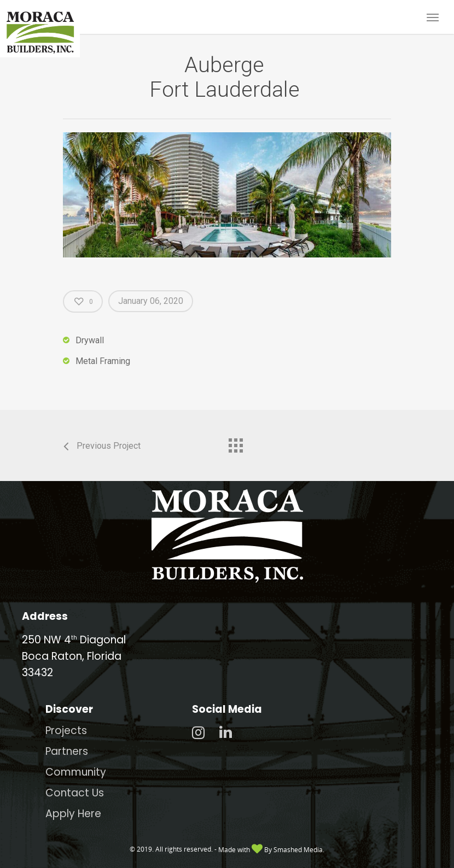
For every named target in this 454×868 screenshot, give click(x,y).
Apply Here (73, 814)
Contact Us (75, 793)
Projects (66, 731)
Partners (67, 751)
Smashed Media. (299, 850)
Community (76, 772)
